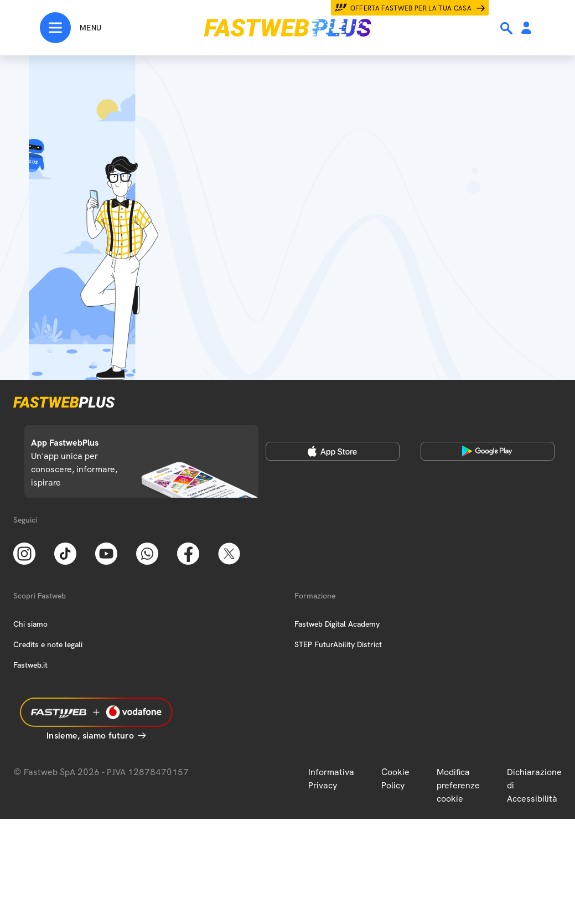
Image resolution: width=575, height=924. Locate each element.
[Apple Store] (333, 451)
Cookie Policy (395, 779)
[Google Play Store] (488, 451)
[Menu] (71, 28)
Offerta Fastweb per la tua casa (411, 8)
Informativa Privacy (331, 779)
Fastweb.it (30, 665)
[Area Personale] (526, 29)
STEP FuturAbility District (338, 644)
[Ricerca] (507, 28)
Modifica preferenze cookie (458, 785)
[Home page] (288, 28)
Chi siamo (30, 624)
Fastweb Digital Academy (337, 624)
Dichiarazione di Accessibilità (534, 785)
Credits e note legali (48, 644)
